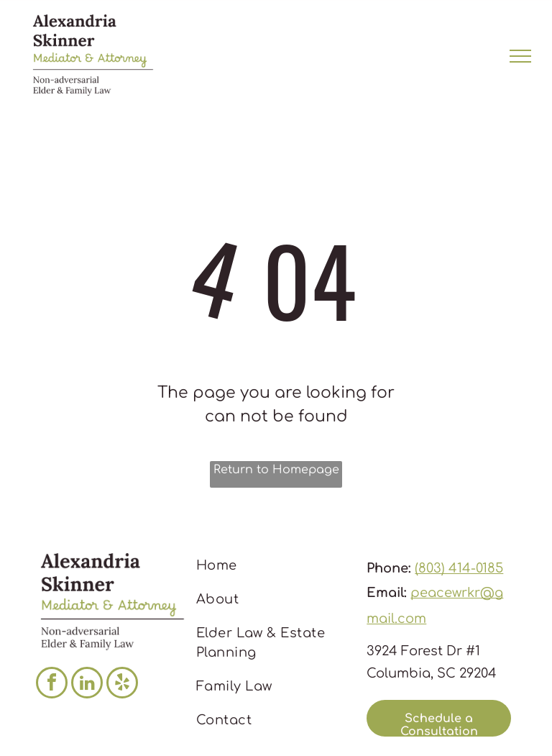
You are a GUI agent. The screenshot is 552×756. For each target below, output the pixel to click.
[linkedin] (87, 684)
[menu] (520, 56)
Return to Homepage (276, 470)
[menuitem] (272, 566)
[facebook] (52, 684)
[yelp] (122, 684)
